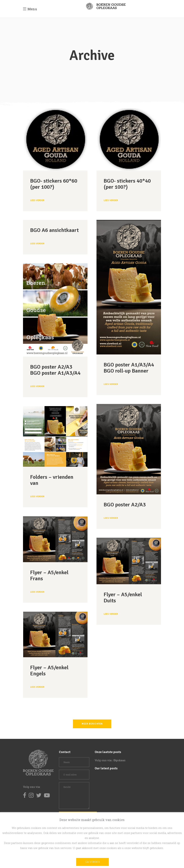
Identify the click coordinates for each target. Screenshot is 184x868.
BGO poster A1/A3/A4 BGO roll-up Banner (129, 368)
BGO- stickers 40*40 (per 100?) (127, 184)
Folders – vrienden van (52, 480)
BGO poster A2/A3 (125, 505)
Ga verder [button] (92, 862)
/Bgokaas (119, 760)
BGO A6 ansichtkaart (54, 230)
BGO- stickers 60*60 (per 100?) (54, 184)
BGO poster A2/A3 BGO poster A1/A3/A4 (55, 370)
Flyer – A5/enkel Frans (49, 576)
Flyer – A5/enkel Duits (123, 598)
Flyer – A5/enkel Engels (49, 671)
